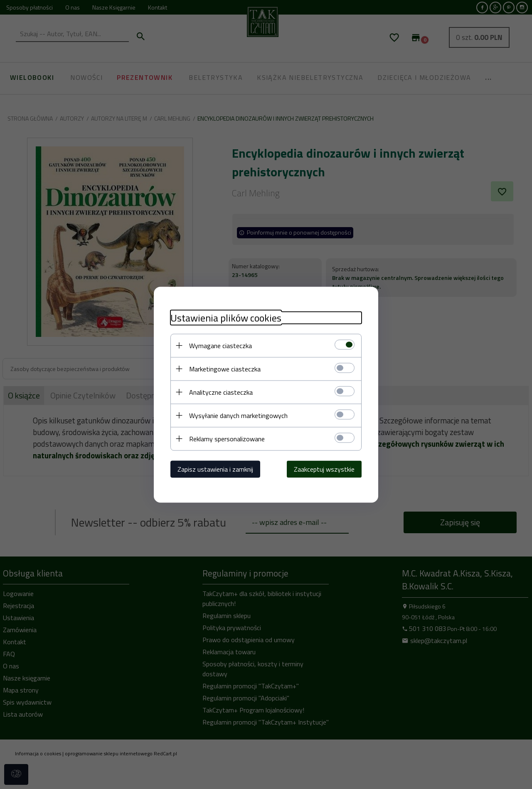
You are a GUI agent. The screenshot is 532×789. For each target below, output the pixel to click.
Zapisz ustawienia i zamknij (215, 469)
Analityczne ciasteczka (221, 392)
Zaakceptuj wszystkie (324, 469)
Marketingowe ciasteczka (225, 369)
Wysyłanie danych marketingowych (238, 415)
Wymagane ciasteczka (220, 345)
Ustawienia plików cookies (226, 318)
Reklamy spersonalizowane (227, 438)
